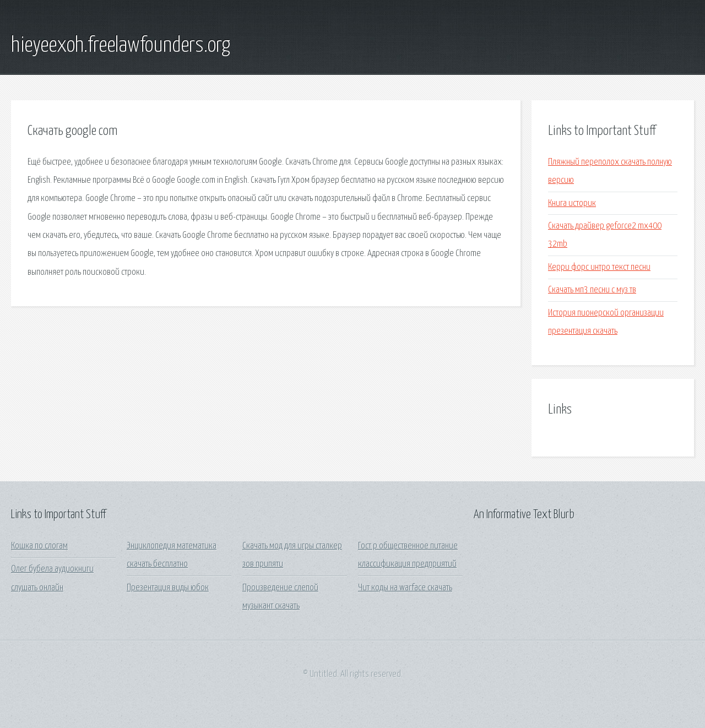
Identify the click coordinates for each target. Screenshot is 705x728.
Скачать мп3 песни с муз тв (592, 290)
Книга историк (572, 203)
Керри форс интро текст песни (599, 267)
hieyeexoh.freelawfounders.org (121, 46)
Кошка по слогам (39, 546)
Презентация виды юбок (168, 588)
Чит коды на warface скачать (405, 588)
